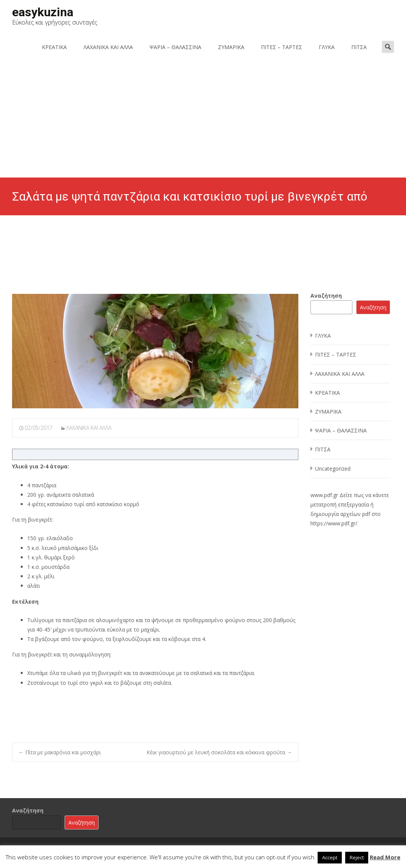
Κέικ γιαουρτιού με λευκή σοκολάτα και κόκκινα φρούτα (219, 752)
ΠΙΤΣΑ (359, 47)
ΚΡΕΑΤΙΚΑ (54, 47)
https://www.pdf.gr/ (334, 523)
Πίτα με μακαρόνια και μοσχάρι (60, 752)
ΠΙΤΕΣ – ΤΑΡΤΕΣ (282, 47)
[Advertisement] (203, 121)
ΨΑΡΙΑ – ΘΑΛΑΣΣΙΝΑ (175, 47)
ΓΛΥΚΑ (327, 47)
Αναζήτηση (326, 296)
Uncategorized (333, 469)
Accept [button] (330, 857)
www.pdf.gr (324, 495)
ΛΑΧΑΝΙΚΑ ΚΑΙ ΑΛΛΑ (108, 47)
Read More (385, 857)
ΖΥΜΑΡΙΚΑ (231, 47)
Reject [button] (357, 857)
